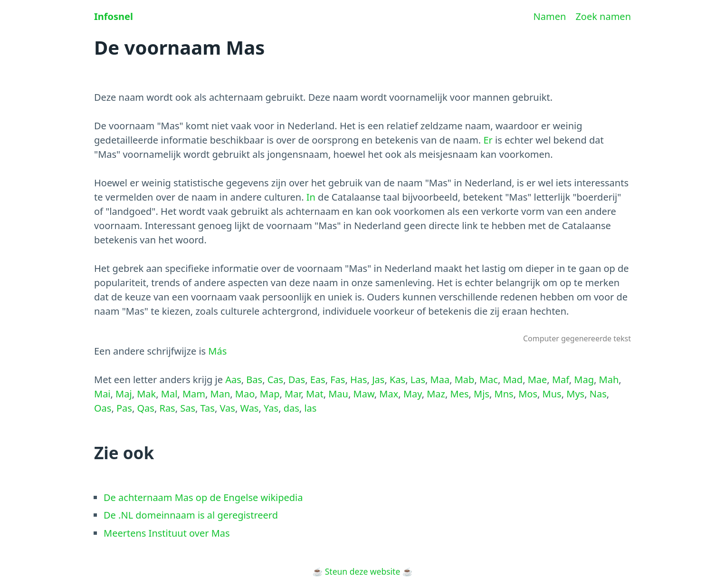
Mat (315, 394)
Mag (584, 380)
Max (389, 394)
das (291, 408)
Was (249, 408)
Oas (103, 408)
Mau (338, 394)
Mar (293, 394)
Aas (233, 380)
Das (297, 380)
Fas (338, 380)
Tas (208, 408)
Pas (124, 408)
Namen (550, 16)
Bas (254, 380)
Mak (146, 394)
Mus (552, 394)
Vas (227, 408)
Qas (145, 408)
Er (488, 140)
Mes (460, 394)
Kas (397, 380)
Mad (513, 380)
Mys (575, 394)
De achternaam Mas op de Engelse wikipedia (203, 497)
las (310, 408)
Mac (489, 380)
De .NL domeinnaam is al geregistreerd (191, 515)
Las (418, 380)
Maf (561, 380)
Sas (188, 408)
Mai (102, 394)
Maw (364, 394)
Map (270, 394)
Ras (167, 408)
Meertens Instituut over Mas (167, 533)
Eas (318, 380)
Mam (194, 394)
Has (359, 380)
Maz (436, 394)
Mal (169, 394)
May (413, 394)
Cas (275, 380)
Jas (378, 380)
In (311, 197)
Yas (271, 408)
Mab (465, 380)
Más (217, 351)
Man (220, 394)
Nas (598, 394)
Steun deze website (363, 571)
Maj (124, 394)
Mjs (482, 394)
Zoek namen (603, 16)
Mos (528, 394)
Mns (504, 394)
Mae (538, 380)
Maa (440, 380)
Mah (609, 380)
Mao (245, 394)
